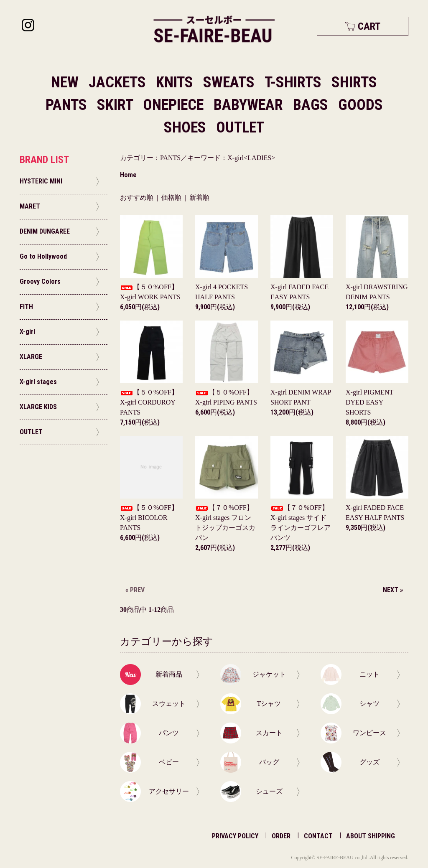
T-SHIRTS (295, 82)
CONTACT (318, 836)
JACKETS (119, 82)
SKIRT (117, 105)
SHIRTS (354, 82)
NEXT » (393, 590)
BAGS (312, 105)
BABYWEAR (250, 105)
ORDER (281, 836)
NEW (65, 82)
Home (128, 175)
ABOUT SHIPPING (371, 836)
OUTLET (240, 127)
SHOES (187, 127)
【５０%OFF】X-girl (149, 402)
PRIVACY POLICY (235, 836)
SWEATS (231, 82)
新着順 (199, 197)
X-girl (369, 402)
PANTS (68, 105)
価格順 (171, 197)
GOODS (360, 105)
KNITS (176, 82)
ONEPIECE (175, 105)
